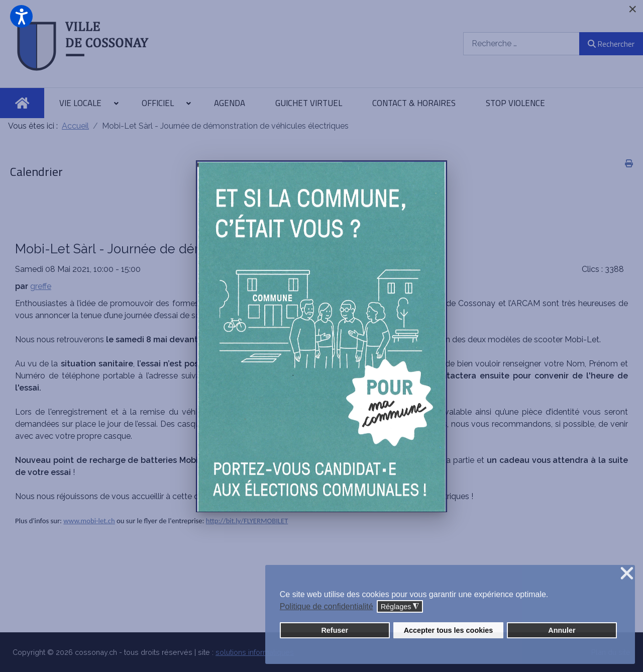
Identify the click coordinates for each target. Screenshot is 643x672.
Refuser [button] (335, 630)
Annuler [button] (562, 630)
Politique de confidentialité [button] (327, 606)
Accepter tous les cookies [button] (449, 630)
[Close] (632, 9)
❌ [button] (627, 574)
